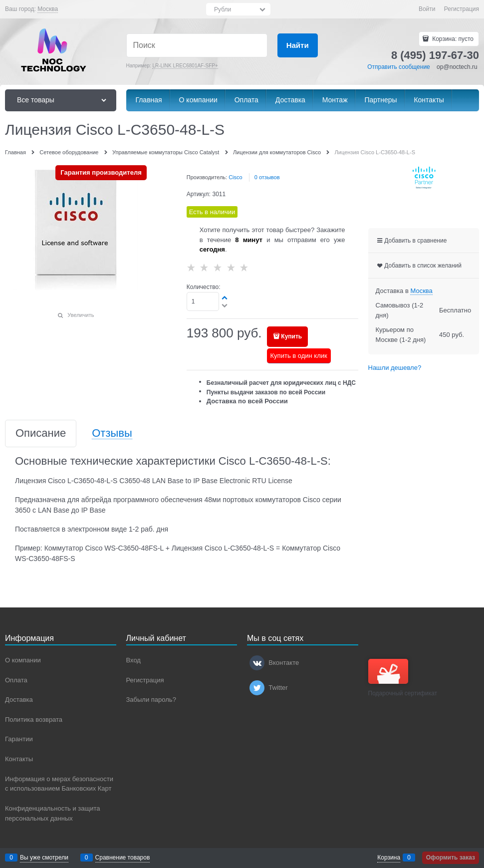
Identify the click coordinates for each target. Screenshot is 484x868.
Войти (427, 9)
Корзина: (452, 39)
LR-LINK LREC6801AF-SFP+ (185, 66)
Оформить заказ (451, 858)
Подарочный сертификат (403, 678)
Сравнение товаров (123, 858)
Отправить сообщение (399, 67)
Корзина (389, 858)
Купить (291, 336)
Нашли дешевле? (395, 368)
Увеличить (81, 315)
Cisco (236, 177)
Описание (41, 434)
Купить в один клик (299, 356)
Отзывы (112, 434)
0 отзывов (267, 177)
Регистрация (462, 9)
